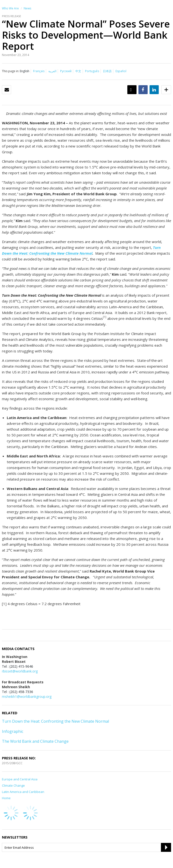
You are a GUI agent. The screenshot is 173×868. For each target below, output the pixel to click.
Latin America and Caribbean (23, 792)
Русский (66, 71)
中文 (78, 71)
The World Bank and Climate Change (35, 741)
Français (39, 71)
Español (121, 71)
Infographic (13, 731)
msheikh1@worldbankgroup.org (27, 696)
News (27, 8)
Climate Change (13, 785)
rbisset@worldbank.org (20, 671)
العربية (52, 71)
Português (92, 71)
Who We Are (10, 8)
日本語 (107, 71)
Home (6, 798)
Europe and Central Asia (20, 779)
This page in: (11, 71)
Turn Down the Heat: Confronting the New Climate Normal (55, 721)
